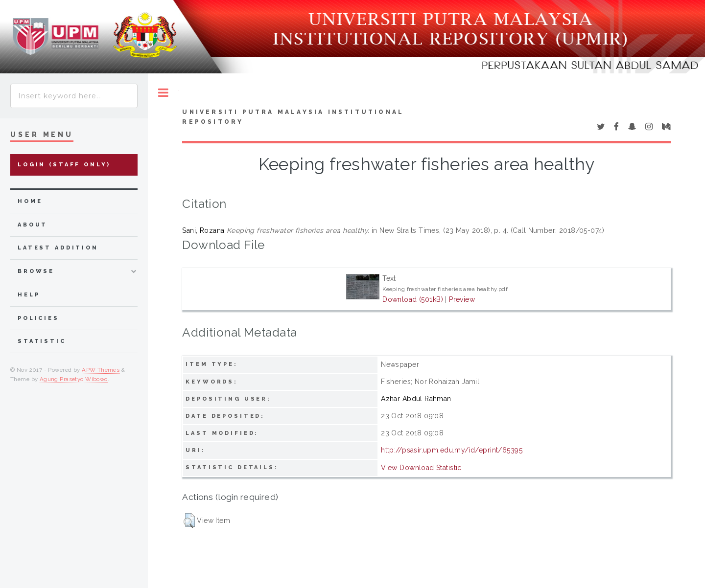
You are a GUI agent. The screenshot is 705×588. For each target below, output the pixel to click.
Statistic (42, 341)
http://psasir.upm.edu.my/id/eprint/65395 (452, 450)
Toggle (163, 93)
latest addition (58, 248)
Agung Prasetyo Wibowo (74, 379)
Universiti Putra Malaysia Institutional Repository (293, 117)
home (30, 201)
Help (29, 295)
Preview (462, 299)
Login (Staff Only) (64, 165)
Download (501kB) (413, 299)
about (33, 225)
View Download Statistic (421, 468)
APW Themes (101, 370)
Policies (38, 318)
